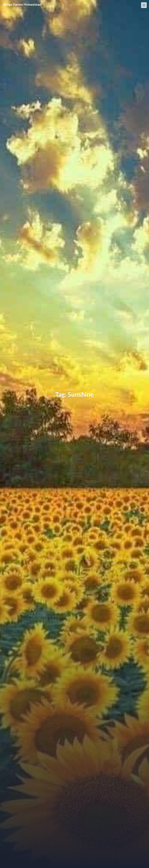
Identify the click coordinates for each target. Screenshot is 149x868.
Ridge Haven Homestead (22, 4)
